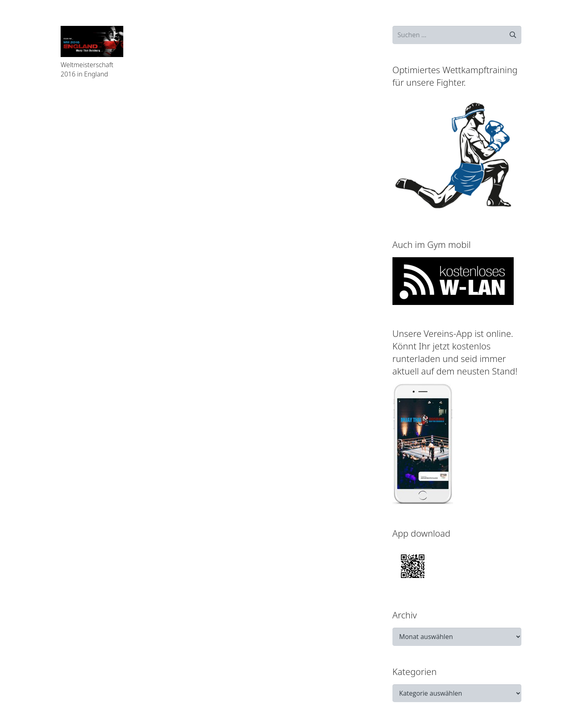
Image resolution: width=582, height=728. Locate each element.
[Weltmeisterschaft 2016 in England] (92, 41)
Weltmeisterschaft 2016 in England (87, 69)
